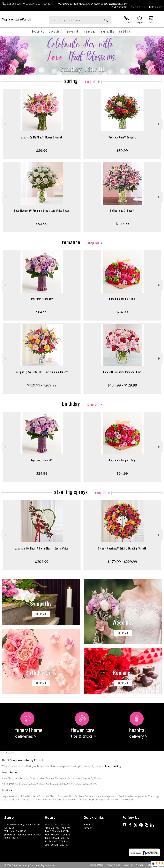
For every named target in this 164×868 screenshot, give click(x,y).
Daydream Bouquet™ (42, 299)
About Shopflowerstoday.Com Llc (23, 760)
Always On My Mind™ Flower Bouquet (42, 137)
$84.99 (42, 312)
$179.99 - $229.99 (122, 561)
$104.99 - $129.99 (122, 385)
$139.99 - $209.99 (42, 385)
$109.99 (122, 224)
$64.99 (122, 312)
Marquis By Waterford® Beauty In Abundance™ (42, 372)
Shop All (91, 81)
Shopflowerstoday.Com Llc (17, 19)
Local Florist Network (134, 865)
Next (159, 124)
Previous (5, 124)
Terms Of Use (96, 865)
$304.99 (42, 561)
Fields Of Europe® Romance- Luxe (122, 372)
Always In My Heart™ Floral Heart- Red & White (42, 548)
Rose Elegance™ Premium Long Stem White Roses (42, 211)
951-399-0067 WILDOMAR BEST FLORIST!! (30, 4)
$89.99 (42, 150)
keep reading (113, 766)
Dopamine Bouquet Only (122, 299)
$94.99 (42, 224)
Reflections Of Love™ (122, 211)
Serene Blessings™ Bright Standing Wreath (122, 548)
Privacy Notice (113, 865)
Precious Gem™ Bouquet (122, 137)
